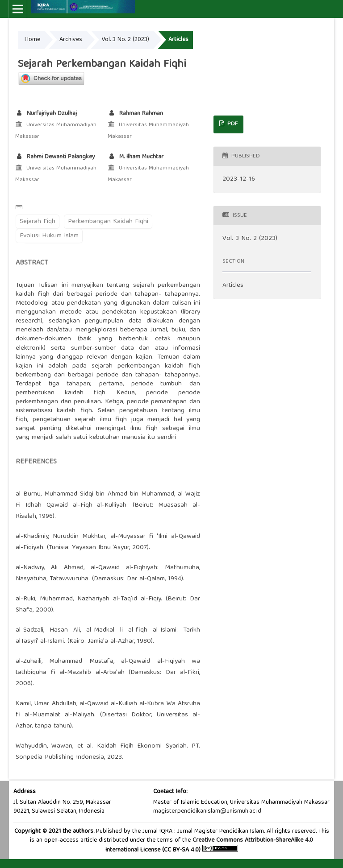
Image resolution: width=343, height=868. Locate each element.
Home (32, 40)
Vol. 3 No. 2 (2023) (125, 40)
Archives (71, 40)
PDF (232, 124)
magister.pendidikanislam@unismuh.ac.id (207, 811)
